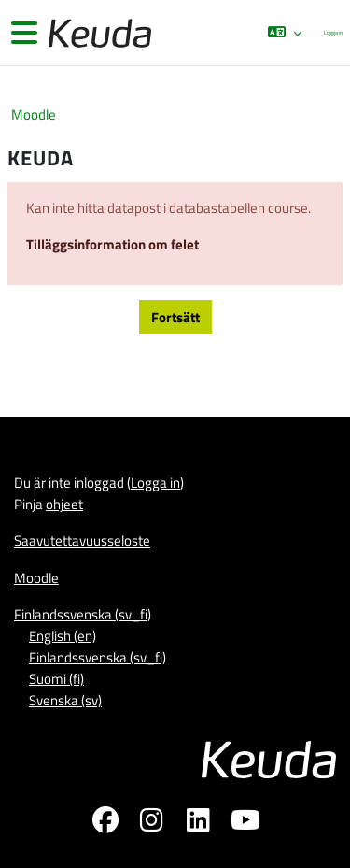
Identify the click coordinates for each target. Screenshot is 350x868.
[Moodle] (98, 33)
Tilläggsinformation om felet (112, 244)
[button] (285, 33)
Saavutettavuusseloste (82, 541)
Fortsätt (175, 317)
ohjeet (64, 504)
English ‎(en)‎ (63, 636)
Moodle (34, 114)
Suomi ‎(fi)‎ (56, 679)
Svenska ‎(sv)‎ (65, 700)
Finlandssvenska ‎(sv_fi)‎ (83, 614)
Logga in (333, 32)
